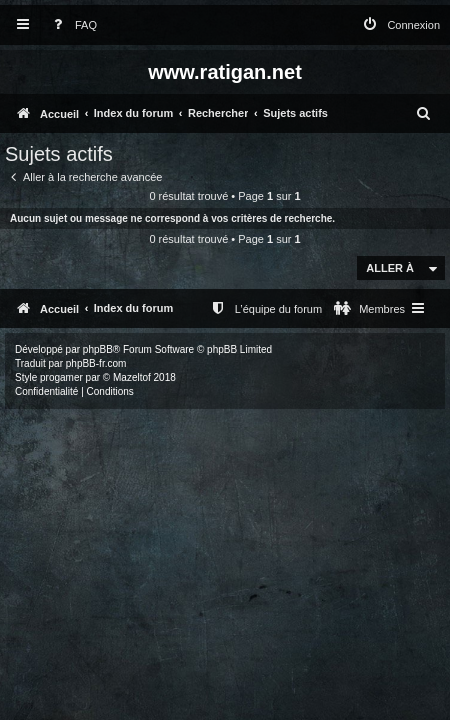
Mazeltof (132, 377)
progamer (61, 377)
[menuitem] (71, 25)
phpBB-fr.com (96, 363)
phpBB (98, 349)
